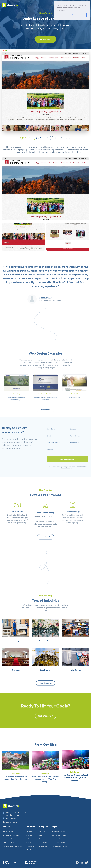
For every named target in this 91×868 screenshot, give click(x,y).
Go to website (46, 39)
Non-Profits (28, 138)
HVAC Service (81, 683)
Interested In (72, 444)
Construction (31, 846)
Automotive (30, 839)
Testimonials (43, 842)
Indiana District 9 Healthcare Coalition (45, 395)
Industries (31, 827)
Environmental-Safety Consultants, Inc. (16, 395)
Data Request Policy (59, 842)
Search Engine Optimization (12, 835)
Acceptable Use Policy (59, 831)
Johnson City (44, 138)
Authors (29, 835)
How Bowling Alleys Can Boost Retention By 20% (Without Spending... (75, 787)
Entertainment (45, 781)
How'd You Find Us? (59, 444)
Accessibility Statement (60, 846)
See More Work (45, 409)
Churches (10, 683)
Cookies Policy (57, 839)
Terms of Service (66, 461)
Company (44, 827)
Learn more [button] (61, 10)
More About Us (45, 537)
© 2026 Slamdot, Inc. (10, 822)
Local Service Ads (9, 842)
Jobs (41, 835)
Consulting (16, 392)
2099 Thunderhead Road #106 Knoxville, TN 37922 (14, 814)
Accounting (30, 831)
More (5, 850)
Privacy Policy (76, 459)
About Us (42, 831)
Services (7, 827)
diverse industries (53, 612)
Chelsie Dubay (46, 305)
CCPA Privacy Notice (59, 835)
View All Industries (46, 683)
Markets (42, 839)
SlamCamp (43, 846)
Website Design (61, 138)
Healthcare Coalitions (46, 392)
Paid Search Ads (8, 839)
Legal (54, 827)
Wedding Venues (45, 649)
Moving (10, 649)
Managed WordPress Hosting (12, 846)
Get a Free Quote (67, 455)
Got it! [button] (72, 15)
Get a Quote (46, 724)
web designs (55, 367)
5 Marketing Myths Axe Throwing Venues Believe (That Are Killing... (45, 787)
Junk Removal (81, 649)
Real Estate (16, 781)
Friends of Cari (75, 394)
